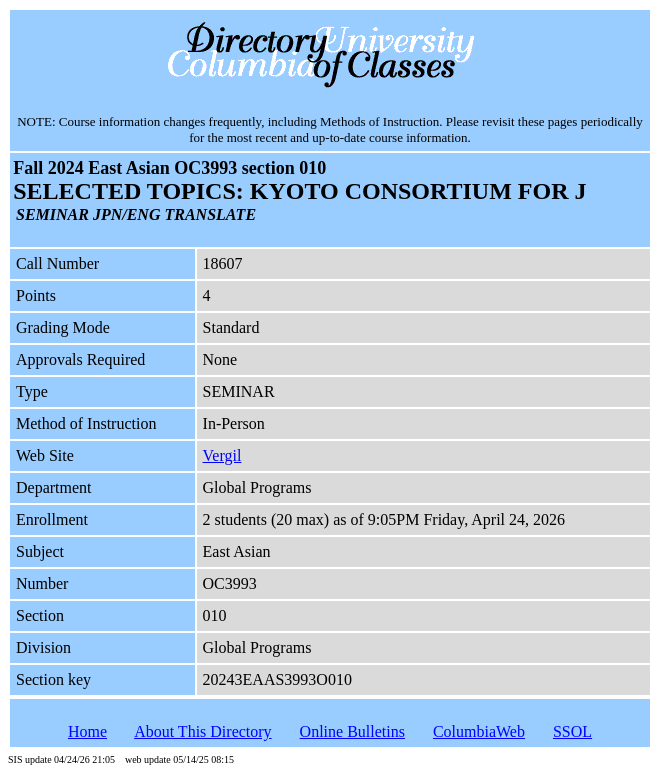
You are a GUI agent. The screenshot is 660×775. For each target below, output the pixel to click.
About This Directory (202, 731)
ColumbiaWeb (479, 731)
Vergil (222, 455)
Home (87, 731)
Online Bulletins (352, 731)
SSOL (572, 731)
